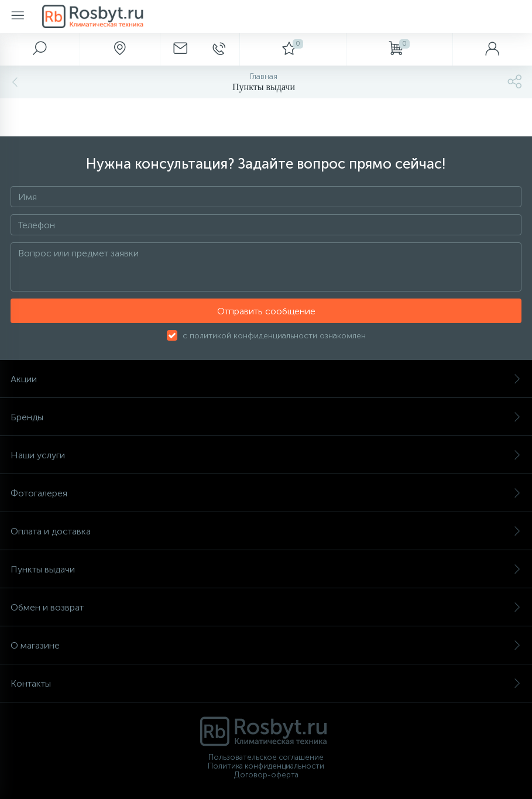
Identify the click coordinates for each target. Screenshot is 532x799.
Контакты (266, 683)
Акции (266, 379)
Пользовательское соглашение (266, 757)
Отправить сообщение (266, 311)
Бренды (266, 417)
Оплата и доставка (266, 531)
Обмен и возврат (266, 607)
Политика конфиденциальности (266, 766)
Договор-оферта (266, 775)
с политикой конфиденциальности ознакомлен (274, 336)
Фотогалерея (266, 493)
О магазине (266, 645)
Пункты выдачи (266, 569)
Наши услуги (266, 455)
